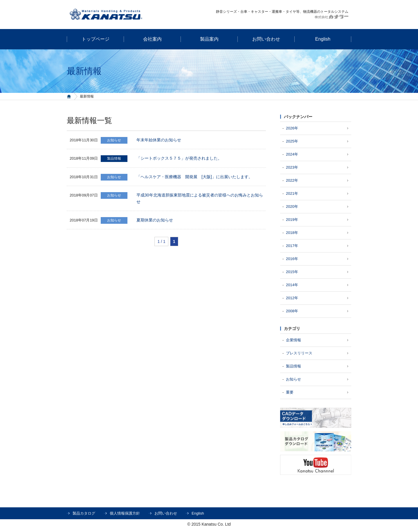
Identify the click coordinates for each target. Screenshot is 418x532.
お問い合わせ (166, 513)
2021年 (292, 193)
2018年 (292, 233)
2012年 (292, 298)
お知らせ (293, 379)
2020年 (292, 207)
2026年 (292, 128)
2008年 (292, 311)
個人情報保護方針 (125, 513)
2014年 (292, 285)
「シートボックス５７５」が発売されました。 (179, 158)
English (198, 513)
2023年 (292, 167)
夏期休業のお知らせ (155, 220)
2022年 (292, 180)
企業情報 (293, 340)
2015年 (292, 272)
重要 (290, 392)
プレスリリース (299, 353)
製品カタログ (84, 513)
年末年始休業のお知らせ (159, 140)
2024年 (292, 154)
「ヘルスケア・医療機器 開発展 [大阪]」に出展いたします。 (194, 177)
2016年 (292, 259)
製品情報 (293, 366)
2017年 (292, 246)
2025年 (292, 141)
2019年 (292, 220)
